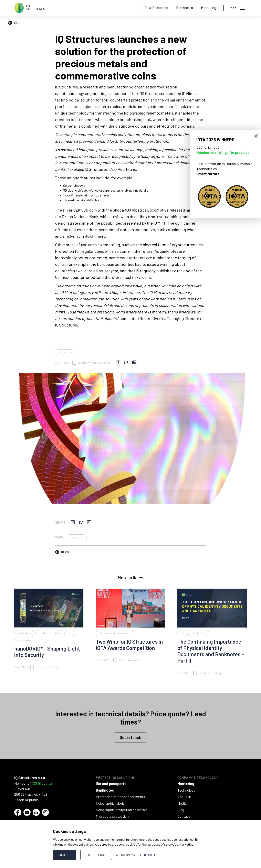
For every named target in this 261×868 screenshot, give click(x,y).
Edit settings (96, 855)
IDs (70, 633)
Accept (65, 855)
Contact (184, 816)
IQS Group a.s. (43, 783)
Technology (186, 790)
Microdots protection (112, 816)
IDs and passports (111, 784)
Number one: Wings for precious (223, 152)
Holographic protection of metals (122, 810)
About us (184, 797)
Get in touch (130, 737)
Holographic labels (110, 803)
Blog (181, 810)
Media (182, 803)
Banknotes (185, 8)
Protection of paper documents (120, 797)
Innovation (65, 352)
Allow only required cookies (137, 855)
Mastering (209, 8)
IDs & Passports (156, 8)
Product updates (49, 633)
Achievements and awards (116, 633)
